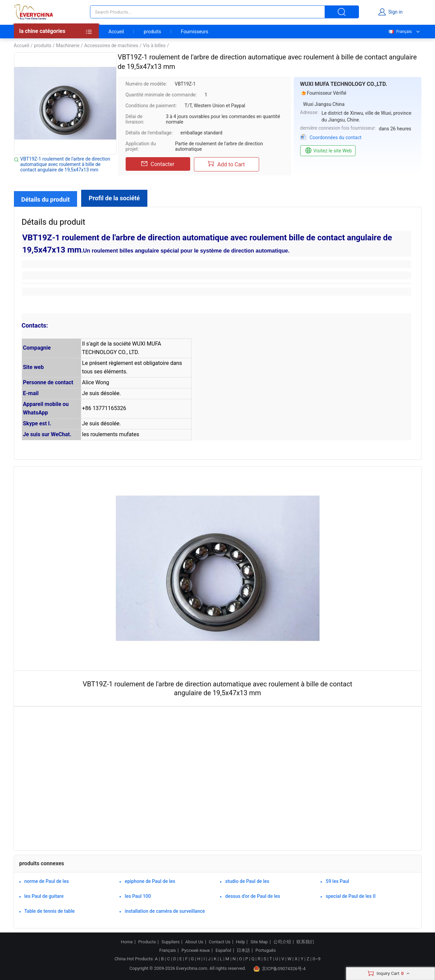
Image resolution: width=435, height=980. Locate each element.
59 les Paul (337, 881)
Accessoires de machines (111, 45)
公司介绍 (282, 942)
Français (400, 32)
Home (127, 942)
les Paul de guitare (44, 896)
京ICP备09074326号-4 (279, 969)
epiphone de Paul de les (150, 881)
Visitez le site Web (328, 151)
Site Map (259, 942)
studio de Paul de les (247, 881)
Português (266, 950)
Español (223, 950)
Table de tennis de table (50, 911)
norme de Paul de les (47, 881)
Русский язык (196, 950)
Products (147, 942)
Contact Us (220, 942)
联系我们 (305, 942)
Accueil (116, 32)
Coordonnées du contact (336, 137)
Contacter (158, 164)
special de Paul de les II (351, 896)
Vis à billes (154, 45)
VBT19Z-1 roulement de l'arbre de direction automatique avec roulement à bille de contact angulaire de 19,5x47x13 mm (65, 164)
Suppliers (170, 942)
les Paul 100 (138, 896)
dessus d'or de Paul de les (253, 896)
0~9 (316, 959)
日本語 (243, 950)
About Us (194, 942)
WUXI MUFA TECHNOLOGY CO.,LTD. (344, 84)
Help (241, 942)
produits (152, 32)
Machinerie (68, 45)
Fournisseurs (195, 32)
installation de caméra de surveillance (165, 911)
